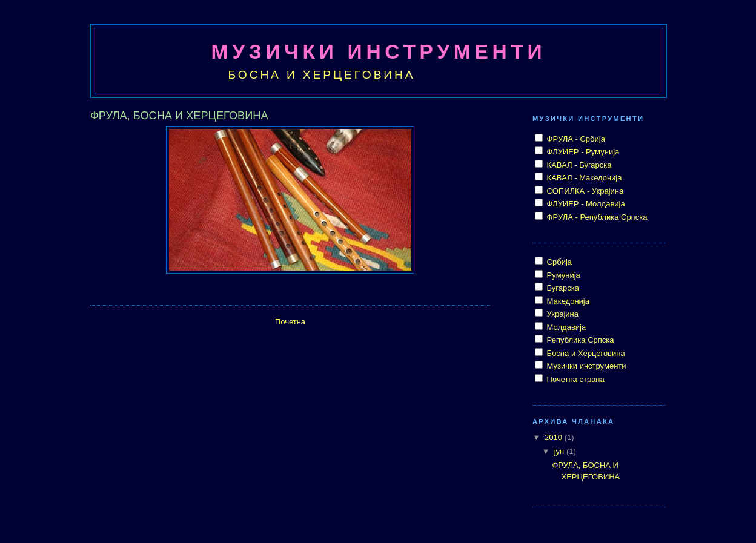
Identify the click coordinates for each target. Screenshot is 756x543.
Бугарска (562, 288)
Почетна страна (575, 379)
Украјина (562, 314)
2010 (555, 437)
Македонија (567, 301)
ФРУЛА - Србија (575, 139)
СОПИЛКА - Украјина (584, 191)
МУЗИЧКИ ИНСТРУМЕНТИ (379, 52)
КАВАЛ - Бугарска (578, 165)
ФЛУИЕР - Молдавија (585, 204)
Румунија (562, 275)
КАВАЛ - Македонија (583, 178)
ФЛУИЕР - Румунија (582, 152)
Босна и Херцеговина (585, 353)
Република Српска (579, 340)
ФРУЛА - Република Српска (596, 217)
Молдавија (565, 327)
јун (560, 451)
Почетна (290, 322)
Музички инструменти (585, 366)
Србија (558, 262)
